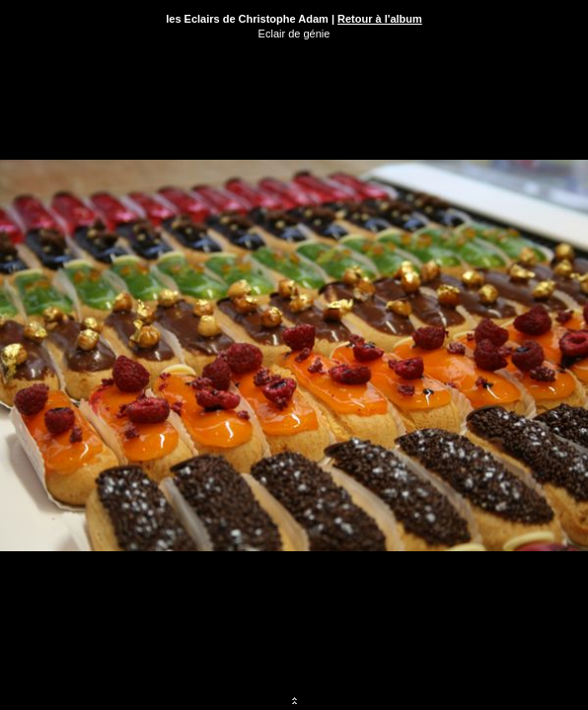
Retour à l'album (380, 19)
